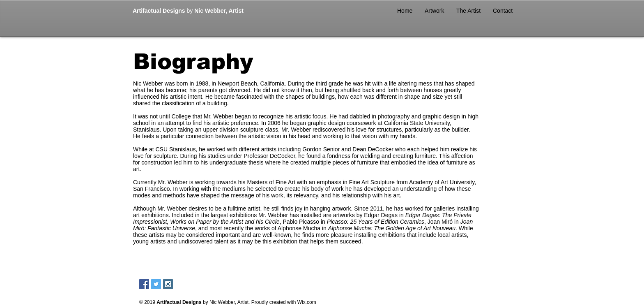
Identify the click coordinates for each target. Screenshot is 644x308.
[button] (434, 11)
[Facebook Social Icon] (144, 284)
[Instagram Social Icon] (168, 284)
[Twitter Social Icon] (156, 284)
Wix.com (307, 302)
